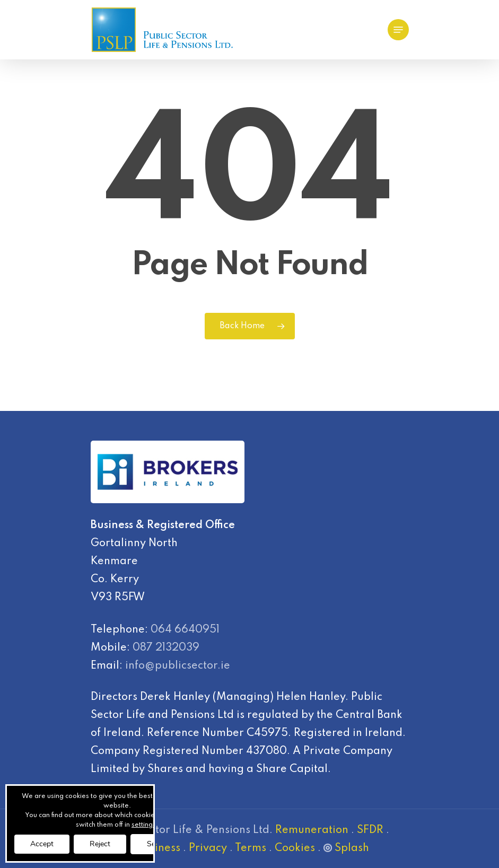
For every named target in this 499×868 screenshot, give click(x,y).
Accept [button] (42, 844)
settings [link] (144, 825)
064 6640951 (185, 630)
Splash (346, 848)
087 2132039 (166, 648)
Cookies (295, 848)
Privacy (208, 848)
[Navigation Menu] (398, 30)
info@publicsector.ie (178, 666)
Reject (100, 844)
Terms (251, 848)
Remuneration (312, 830)
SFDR (370, 830)
